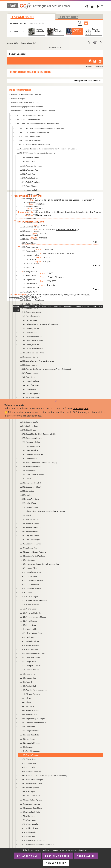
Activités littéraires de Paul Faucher (25, 102)
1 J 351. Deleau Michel (29, 332)
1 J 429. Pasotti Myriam (29, 649)
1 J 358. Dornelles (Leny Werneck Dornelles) (37, 361)
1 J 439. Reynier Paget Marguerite (33, 690)
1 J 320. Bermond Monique (30, 206)
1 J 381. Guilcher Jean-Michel (31, 454)
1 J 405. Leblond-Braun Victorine (33, 552)
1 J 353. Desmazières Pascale (31, 341)
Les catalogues (22, 17)
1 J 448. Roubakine (27, 727)
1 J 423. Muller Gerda (28, 625)
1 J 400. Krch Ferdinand (29, 532)
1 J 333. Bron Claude (28, 259)
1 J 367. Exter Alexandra (29, 397)
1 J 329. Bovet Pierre (28, 243)
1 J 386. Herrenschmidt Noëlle (32, 475)
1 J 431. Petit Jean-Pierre (30, 658)
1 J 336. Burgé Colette (28, 271)
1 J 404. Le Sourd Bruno (29, 548)
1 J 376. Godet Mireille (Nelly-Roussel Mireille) (38, 434)
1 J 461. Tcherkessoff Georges (31, 779)
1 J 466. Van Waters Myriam (31, 800)
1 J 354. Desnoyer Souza (29, 345)
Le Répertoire (68, 17)
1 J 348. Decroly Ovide (29, 320)
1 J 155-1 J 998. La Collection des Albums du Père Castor (36, 124)
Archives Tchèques (18, 98)
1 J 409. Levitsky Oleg (28, 568)
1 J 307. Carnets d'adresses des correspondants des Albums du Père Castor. (47, 149)
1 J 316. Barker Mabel (28, 190)
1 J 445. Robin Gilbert (28, 714)
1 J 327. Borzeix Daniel (29, 235)
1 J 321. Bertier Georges (29, 210)
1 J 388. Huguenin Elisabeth (31, 483)
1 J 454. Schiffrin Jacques (30, 751)
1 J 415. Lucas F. (26, 592)
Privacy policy (56, 863)
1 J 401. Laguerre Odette (29, 536)
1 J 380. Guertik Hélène (29, 450)
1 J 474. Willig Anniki (28, 832)
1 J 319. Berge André (28, 202)
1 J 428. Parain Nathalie (29, 645)
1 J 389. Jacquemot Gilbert (30, 487)
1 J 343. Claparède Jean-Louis (32, 300)
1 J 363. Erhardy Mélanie (29, 381)
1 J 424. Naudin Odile (28, 629)
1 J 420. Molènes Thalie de (30, 613)
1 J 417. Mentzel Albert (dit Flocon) (34, 601)
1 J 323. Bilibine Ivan (28, 219)
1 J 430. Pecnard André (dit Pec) (32, 653)
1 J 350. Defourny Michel (29, 328)
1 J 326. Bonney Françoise (30, 231)
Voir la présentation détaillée (86, 80)
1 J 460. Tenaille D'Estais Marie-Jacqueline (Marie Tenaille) (43, 775)
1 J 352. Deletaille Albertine (31, 336)
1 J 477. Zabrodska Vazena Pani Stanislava (37, 844)
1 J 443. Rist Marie (27, 706)
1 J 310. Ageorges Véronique (31, 166)
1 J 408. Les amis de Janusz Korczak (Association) (40, 564)
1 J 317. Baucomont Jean (30, 194)
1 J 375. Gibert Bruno (28, 430)
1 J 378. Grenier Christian (30, 442)
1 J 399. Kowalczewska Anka (31, 527)
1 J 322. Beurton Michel (29, 215)
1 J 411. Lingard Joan (28, 576)
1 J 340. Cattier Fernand (29, 288)
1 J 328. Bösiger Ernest (29, 239)
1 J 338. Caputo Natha (29, 280)
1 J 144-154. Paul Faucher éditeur (27, 119)
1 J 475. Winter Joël (27, 836)
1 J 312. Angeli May (27, 174)
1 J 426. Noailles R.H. (28, 637)
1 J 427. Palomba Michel (29, 641)
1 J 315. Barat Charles (28, 186)
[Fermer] (55, 401)
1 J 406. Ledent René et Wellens (32, 556)
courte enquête (81, 408)
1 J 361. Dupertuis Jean (29, 373)
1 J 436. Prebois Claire (29, 678)
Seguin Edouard (27, 43)
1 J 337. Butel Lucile (28, 276)
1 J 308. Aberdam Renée (29, 158)
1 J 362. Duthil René (28, 377)
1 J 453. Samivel (26, 747)
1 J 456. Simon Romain (29, 759)
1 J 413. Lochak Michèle (29, 584)
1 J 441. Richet (25, 698)
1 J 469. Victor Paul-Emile (30, 812)
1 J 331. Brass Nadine (28, 251)
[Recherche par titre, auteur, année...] (52, 23)
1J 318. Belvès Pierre (28, 198)
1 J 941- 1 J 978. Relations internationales (33, 145)
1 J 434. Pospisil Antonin (29, 670)
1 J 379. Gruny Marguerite (30, 446)
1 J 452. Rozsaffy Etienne (30, 743)
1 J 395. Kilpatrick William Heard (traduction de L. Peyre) (43, 511)
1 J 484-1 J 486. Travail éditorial (29, 141)
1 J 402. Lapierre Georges (30, 540)
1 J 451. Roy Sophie (27, 739)
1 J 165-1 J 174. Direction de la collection (33, 132)
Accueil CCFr (13, 43)
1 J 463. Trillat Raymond (29, 788)
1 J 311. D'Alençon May (29, 170)
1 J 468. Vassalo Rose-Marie (31, 808)
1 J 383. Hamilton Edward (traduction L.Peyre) (38, 462)
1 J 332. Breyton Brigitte (29, 255)
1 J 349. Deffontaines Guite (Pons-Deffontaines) (39, 324)
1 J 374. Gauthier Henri (29, 426)
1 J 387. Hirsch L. (26, 479)
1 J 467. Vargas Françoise (30, 804)
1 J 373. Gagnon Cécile (29, 422)
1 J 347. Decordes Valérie (30, 316)
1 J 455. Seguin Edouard (29, 755)
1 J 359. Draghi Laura (28, 365)
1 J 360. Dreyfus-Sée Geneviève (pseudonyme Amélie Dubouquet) (46, 369)
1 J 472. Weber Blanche (29, 824)
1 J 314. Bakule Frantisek (30, 182)
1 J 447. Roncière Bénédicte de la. (33, 723)
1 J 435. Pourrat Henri (28, 674)
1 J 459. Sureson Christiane (31, 771)
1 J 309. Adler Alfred (28, 162)
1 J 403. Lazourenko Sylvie (30, 544)
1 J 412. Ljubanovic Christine (31, 580)
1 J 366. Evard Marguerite (30, 393)
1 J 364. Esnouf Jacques (29, 385)
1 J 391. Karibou (26, 495)
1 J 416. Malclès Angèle (29, 597)
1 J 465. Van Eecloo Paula (30, 796)
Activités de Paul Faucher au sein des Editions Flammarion (34, 111)
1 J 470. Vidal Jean (27, 816)
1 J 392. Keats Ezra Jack (29, 499)
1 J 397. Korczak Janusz (29, 519)
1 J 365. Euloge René (28, 389)
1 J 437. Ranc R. (26, 682)
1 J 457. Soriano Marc (28, 763)
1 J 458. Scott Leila (27, 767)
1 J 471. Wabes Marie (28, 820)
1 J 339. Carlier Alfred (28, 284)
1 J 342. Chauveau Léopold (30, 296)
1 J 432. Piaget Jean (28, 662)
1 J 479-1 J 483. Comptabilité (28, 137)
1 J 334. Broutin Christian (30, 263)
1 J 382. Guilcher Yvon (28, 458)
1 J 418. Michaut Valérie (29, 605)
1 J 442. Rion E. (26, 702)
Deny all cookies (57, 856)
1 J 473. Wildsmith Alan (29, 828)
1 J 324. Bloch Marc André (30, 223)
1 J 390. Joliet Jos (27, 491)
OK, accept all (27, 856)
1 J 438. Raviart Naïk (28, 686)
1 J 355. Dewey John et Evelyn (32, 349)
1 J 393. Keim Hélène (28, 503)
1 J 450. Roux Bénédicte (29, 735)
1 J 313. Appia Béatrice (29, 178)
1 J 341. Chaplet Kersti (29, 292)
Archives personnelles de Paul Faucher (26, 94)
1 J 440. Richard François (30, 694)
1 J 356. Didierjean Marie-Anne (32, 353)
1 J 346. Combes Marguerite (31, 312)
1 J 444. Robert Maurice (29, 710)
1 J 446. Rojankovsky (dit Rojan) (33, 718)
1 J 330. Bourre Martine (29, 247)
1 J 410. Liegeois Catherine (30, 572)
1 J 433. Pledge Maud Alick (30, 666)
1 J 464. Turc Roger (27, 792)
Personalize (86, 856)
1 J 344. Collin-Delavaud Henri (32, 304)
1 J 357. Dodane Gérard (29, 357)
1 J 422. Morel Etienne (28, 621)
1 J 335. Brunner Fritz (28, 267)
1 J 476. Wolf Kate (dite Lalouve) (33, 840)
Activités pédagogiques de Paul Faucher (27, 107)
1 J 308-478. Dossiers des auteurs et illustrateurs (36, 153)
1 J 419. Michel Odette (29, 609)
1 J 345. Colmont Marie (29, 308)
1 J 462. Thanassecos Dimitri (31, 784)
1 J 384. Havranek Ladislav (30, 467)
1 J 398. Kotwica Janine (29, 523)
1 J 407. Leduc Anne (28, 560)
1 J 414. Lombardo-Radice (30, 588)
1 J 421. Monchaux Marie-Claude (33, 617)
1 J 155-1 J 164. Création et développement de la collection (40, 128)
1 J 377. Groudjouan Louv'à (31, 438)
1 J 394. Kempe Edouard (29, 507)
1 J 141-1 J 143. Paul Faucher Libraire (28, 115)
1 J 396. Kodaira (26, 515)
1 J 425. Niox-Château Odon (31, 633)
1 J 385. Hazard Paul (28, 471)
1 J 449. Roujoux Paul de (29, 731)
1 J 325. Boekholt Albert (29, 227)
